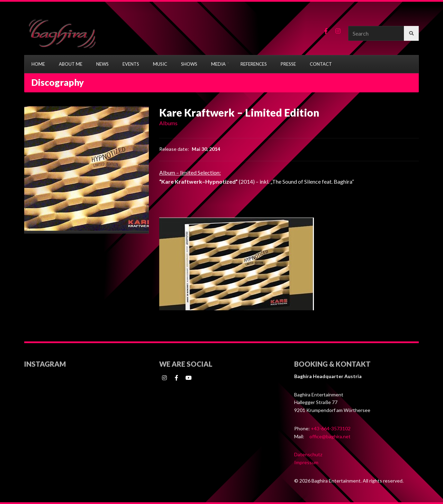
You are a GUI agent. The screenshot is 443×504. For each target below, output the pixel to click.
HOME (38, 64)
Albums (168, 123)
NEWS (102, 64)
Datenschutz (308, 454)
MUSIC (160, 64)
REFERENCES (254, 64)
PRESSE (288, 64)
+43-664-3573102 (331, 428)
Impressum (306, 462)
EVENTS (131, 64)
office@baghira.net (330, 436)
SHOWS (189, 64)
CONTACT (321, 64)
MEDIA (218, 64)
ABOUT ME (71, 64)
